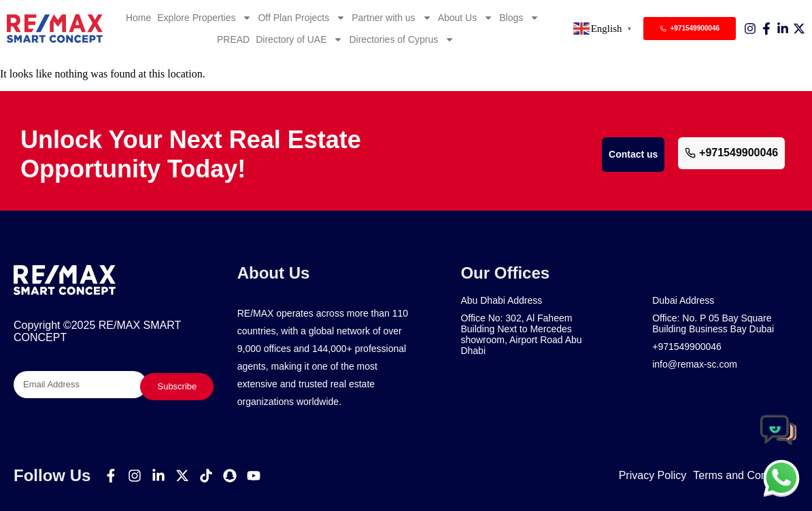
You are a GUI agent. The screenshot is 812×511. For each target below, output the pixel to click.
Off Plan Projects (302, 18)
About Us (466, 18)
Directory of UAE (299, 39)
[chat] (781, 478)
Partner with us (391, 18)
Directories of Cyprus (402, 39)
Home (138, 18)
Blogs (519, 18)
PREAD (233, 39)
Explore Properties (204, 18)
